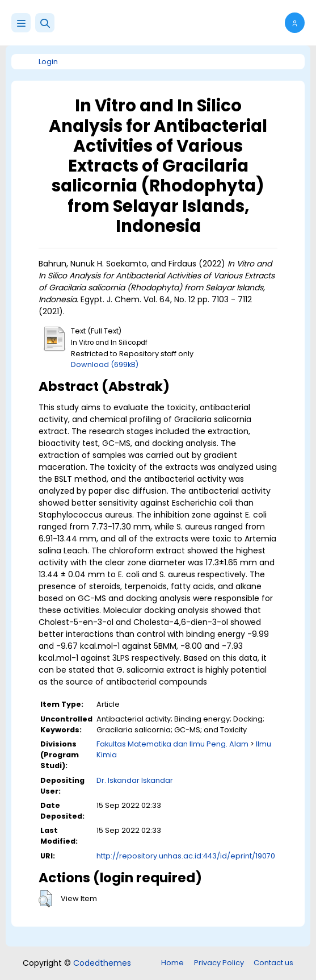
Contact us (273, 963)
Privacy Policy (219, 963)
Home (172, 963)
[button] (45, 23)
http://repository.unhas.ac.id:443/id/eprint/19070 (186, 856)
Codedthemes (102, 963)
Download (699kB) (105, 364)
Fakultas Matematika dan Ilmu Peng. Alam (172, 744)
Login (48, 62)
